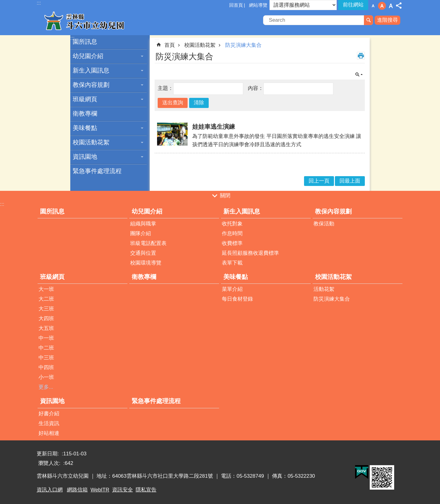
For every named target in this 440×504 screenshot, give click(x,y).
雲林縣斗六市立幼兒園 (90, 21)
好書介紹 (49, 414)
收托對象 (232, 224)
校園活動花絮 (91, 142)
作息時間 (232, 233)
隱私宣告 (146, 490)
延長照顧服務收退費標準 (250, 253)
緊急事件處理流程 (97, 171)
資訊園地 (85, 157)
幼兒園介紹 (88, 56)
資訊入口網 (50, 490)
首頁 (170, 45)
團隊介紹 (141, 233)
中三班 (46, 358)
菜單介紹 (232, 289)
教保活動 (324, 224)
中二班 (46, 348)
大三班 (46, 309)
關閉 (225, 196)
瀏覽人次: (50, 463)
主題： (165, 88)
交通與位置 (143, 253)
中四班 (46, 367)
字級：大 (391, 6)
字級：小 (373, 6)
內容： (256, 88)
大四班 (46, 319)
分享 (399, 6)
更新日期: (48, 454)
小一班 (46, 377)
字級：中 (382, 6)
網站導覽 (258, 5)
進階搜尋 (387, 20)
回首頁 (236, 5)
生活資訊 (49, 423)
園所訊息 (85, 42)
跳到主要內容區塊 (3, 3)
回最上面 (350, 181)
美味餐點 (85, 128)
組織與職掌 (143, 224)
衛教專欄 (85, 113)
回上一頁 (319, 181)
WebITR (100, 490)
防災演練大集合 (243, 45)
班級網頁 (85, 99)
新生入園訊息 (91, 70)
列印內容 (361, 56)
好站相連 (49, 433)
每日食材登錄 (237, 299)
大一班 (46, 289)
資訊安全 (123, 490)
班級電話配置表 (148, 243)
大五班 (46, 328)
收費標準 (232, 243)
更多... (46, 387)
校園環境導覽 (146, 263)
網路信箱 (77, 490)
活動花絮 (324, 289)
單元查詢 (359, 75)
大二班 (46, 299)
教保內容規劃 (91, 85)
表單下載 (232, 263)
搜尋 (369, 20)
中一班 (46, 338)
